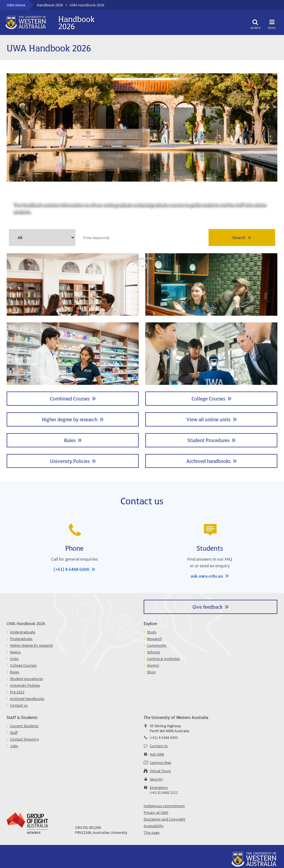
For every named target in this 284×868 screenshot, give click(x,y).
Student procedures (26, 679)
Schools (154, 652)
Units (211, 354)
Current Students (24, 726)
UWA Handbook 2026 (26, 623)
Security (156, 779)
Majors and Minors (73, 354)
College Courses (208, 398)
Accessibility (154, 826)
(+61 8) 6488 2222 (164, 792)
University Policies (70, 461)
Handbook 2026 (50, 5)
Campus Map (160, 762)
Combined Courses (70, 398)
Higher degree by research (70, 419)
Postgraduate (211, 284)
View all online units (208, 419)
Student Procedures (208, 440)
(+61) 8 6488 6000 (71, 569)
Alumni (153, 665)
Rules (70, 440)
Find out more (142, 258)
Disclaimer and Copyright (164, 819)
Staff (14, 732)
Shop (151, 672)
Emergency (159, 787)
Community (157, 645)
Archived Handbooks (27, 699)
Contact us (19, 705)
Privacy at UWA (156, 812)
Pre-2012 (17, 692)
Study (152, 632)
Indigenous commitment (164, 806)
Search (255, 23)
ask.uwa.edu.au (207, 576)
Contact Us (159, 746)
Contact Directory (25, 739)
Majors (15, 652)
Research (154, 639)
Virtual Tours (160, 771)
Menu (272, 23)
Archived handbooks (208, 461)
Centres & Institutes (163, 659)
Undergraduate (73, 284)
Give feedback (207, 607)
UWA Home (16, 5)
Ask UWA (157, 754)
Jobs (14, 746)
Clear (70, 238)
